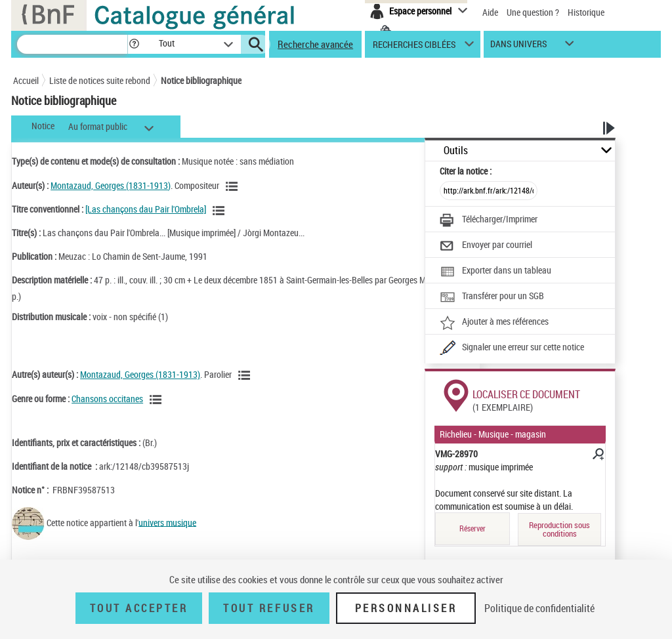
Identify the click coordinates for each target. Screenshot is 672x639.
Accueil (26, 80)
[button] (134, 44)
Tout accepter (139, 608)
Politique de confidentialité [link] (539, 608)
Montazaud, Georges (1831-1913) (111, 185)
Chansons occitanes (107, 399)
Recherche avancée (315, 44)
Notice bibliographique (201, 80)
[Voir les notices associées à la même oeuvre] (220, 211)
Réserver (472, 528)
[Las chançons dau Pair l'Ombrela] (146, 209)
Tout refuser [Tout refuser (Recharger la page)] (269, 608)
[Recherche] (72, 44)
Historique (586, 12)
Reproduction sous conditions (559, 529)
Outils (456, 151)
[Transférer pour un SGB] (492, 297)
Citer (466, 171)
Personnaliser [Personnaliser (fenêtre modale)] (406, 608)
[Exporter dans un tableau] (495, 272)
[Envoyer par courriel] (486, 246)
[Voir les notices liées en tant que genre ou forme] (157, 400)
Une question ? (533, 12)
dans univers (518, 47)
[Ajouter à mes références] (494, 323)
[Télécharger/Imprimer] (489, 220)
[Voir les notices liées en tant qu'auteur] (234, 186)
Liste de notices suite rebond (100, 80)
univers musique (167, 522)
